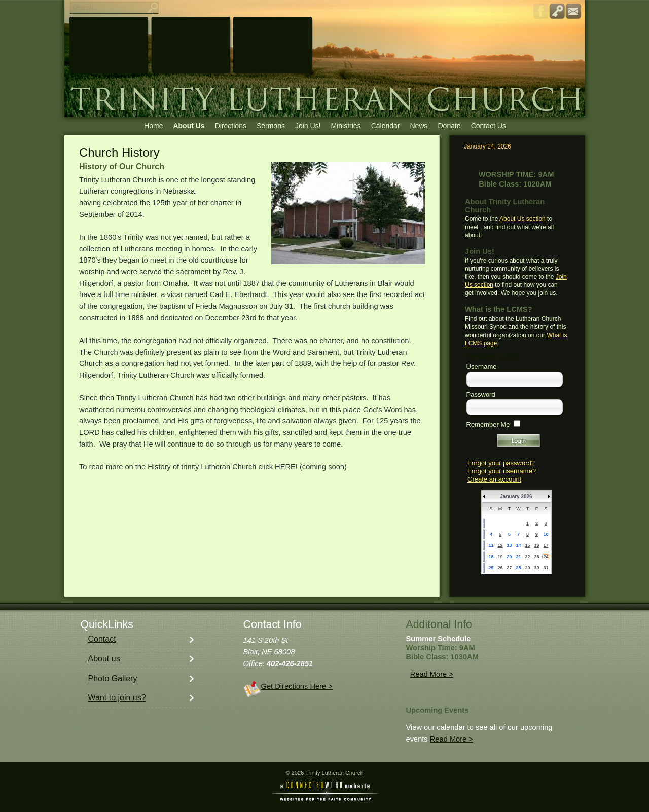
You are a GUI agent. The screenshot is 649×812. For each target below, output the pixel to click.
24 (546, 557)
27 (509, 568)
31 (546, 568)
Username (482, 367)
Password (481, 395)
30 (536, 568)
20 (509, 557)
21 (518, 557)
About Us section (522, 219)
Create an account (494, 479)
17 (546, 545)
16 (536, 545)
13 (509, 545)
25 (491, 568)
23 (536, 557)
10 (546, 534)
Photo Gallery (113, 678)
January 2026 (516, 496)
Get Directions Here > (297, 686)
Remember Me (488, 425)
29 (527, 568)
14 (518, 545)
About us (104, 659)
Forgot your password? (501, 463)
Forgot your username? (502, 471)
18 (491, 557)
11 (491, 545)
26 (500, 568)
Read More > (432, 674)
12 (500, 545)
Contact (102, 639)
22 (527, 557)
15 (527, 545)
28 (518, 568)
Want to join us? (117, 698)
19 (500, 557)
